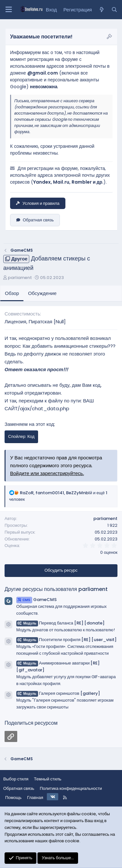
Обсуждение (42, 293)
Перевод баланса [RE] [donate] (60, 623)
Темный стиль (47, 779)
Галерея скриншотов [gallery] (58, 693)
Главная (35, 798)
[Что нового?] (101, 10)
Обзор (12, 293)
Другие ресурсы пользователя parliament (56, 589)
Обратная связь (35, 220)
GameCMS (36, 600)
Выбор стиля (16, 779)
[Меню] (8, 10)
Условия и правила (38, 203)
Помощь (13, 798)
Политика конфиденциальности (71, 788)
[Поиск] (114, 10)
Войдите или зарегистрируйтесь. (47, 473)
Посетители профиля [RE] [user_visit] (66, 640)
